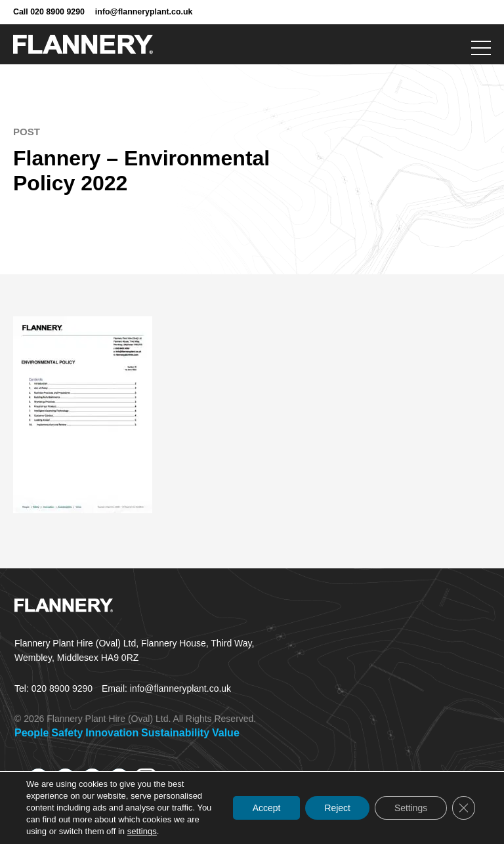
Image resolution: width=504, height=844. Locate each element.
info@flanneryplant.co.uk (144, 12)
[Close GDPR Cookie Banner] (463, 808)
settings (142, 831)
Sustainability (175, 733)
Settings (410, 808)
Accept (264, 808)
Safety (67, 733)
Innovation (112, 733)
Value (226, 733)
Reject (336, 808)
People (31, 733)
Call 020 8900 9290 (49, 12)
